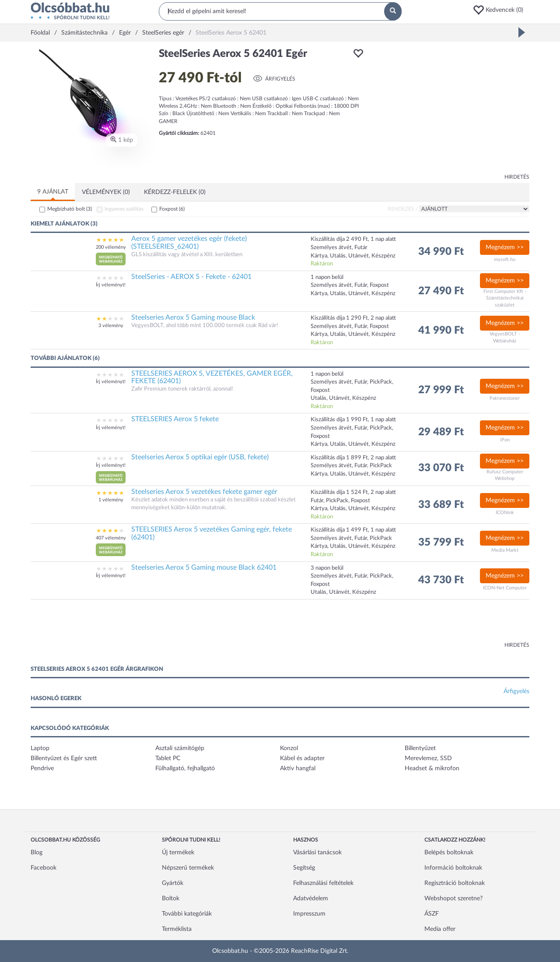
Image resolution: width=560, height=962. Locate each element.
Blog (37, 853)
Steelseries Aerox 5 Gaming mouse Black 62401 (204, 567)
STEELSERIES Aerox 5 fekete (175, 419)
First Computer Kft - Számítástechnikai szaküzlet (505, 298)
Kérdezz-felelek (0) (175, 192)
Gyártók (173, 883)
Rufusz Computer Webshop (505, 475)
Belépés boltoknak (449, 853)
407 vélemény (111, 538)
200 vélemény (111, 247)
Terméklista (177, 929)
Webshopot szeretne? (453, 899)
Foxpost (172, 209)
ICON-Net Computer (505, 588)
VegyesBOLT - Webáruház (505, 337)
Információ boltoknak (453, 868)
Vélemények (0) (106, 192)
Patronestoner (505, 398)
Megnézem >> (505, 247)
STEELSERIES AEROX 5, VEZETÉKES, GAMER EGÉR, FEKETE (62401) (212, 377)
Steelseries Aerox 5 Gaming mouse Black (193, 317)
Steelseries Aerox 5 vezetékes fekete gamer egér (204, 492)
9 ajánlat (53, 192)
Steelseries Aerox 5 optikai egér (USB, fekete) (200, 457)
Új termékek (178, 853)
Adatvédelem (311, 899)
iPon (505, 440)
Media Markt (505, 550)
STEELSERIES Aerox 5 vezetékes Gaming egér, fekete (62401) (212, 533)
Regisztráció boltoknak (455, 883)
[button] (501, 10)
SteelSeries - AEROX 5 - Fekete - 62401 (191, 277)
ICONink (505, 513)
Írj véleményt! (111, 285)
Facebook (44, 868)
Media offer (440, 929)
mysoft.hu (505, 259)
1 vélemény (111, 500)
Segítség (304, 868)
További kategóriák (187, 914)
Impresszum (309, 914)
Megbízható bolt (70, 209)
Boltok (171, 899)
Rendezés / (403, 209)
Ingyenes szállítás (124, 209)
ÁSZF (432, 914)
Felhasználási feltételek (323, 883)
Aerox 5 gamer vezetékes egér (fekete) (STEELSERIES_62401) (189, 243)
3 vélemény (111, 326)
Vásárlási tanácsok (317, 853)
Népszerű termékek (188, 868)
